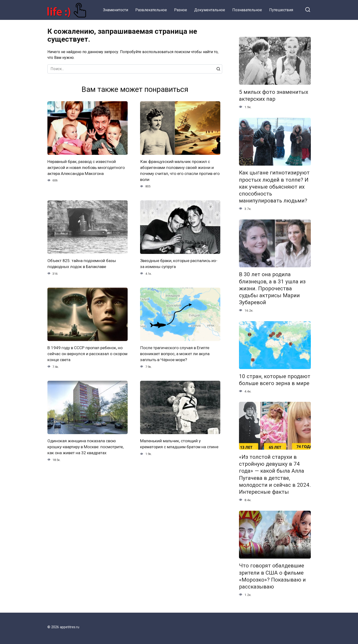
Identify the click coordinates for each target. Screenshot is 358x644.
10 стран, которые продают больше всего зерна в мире (275, 380)
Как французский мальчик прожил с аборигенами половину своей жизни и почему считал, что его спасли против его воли (178, 170)
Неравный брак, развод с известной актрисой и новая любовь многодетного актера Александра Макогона (87, 167)
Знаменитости (116, 10)
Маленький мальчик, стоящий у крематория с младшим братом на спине (174, 446)
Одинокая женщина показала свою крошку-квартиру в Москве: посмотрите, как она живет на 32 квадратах (87, 446)
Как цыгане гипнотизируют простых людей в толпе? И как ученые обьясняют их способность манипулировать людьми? (274, 187)
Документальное (210, 10)
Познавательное (247, 10)
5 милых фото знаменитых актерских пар (274, 95)
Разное (181, 10)
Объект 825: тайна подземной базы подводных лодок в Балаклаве (82, 263)
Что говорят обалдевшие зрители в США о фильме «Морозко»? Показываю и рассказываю (272, 576)
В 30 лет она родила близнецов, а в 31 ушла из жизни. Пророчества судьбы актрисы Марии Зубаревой (272, 288)
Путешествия (281, 10)
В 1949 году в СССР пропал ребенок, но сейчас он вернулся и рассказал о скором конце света (86, 353)
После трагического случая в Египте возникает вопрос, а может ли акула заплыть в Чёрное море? (176, 353)
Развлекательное (151, 10)
